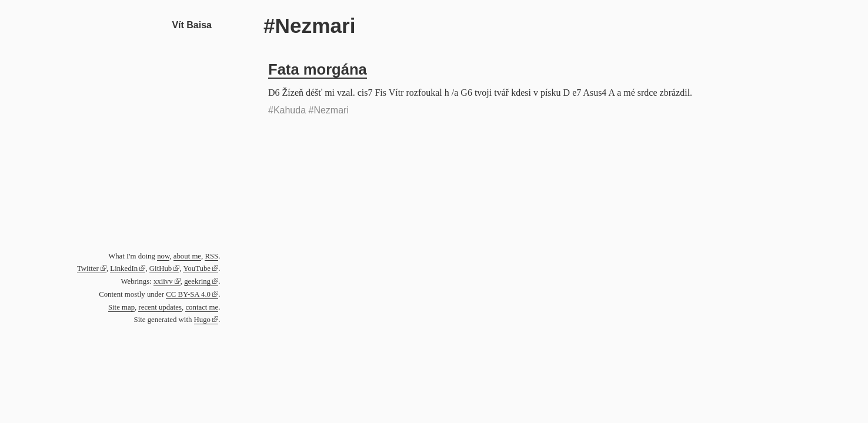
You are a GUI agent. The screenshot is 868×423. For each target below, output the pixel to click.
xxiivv (163, 281)
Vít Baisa (192, 25)
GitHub (161, 268)
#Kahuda (287, 110)
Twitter (88, 268)
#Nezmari (329, 110)
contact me (202, 307)
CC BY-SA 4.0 (188, 294)
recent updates (160, 307)
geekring (197, 281)
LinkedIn (124, 268)
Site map (121, 307)
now (163, 256)
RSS (211, 256)
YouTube (197, 268)
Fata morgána (318, 69)
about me (187, 256)
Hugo (202, 320)
